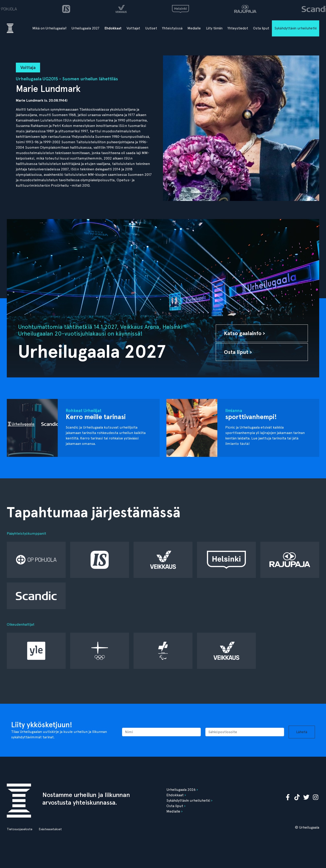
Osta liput (261, 28)
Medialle (194, 28)
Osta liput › (238, 352)
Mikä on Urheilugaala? (49, 28)
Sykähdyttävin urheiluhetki (296, 28)
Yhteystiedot (238, 28)
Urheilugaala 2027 (85, 28)
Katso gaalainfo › (244, 333)
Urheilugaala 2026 (181, 790)
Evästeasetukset (50, 829)
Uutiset (151, 28)
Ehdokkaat (113, 28)
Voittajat (133, 28)
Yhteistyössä (172, 28)
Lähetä (302, 732)
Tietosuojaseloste (20, 829)
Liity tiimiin (214, 28)
